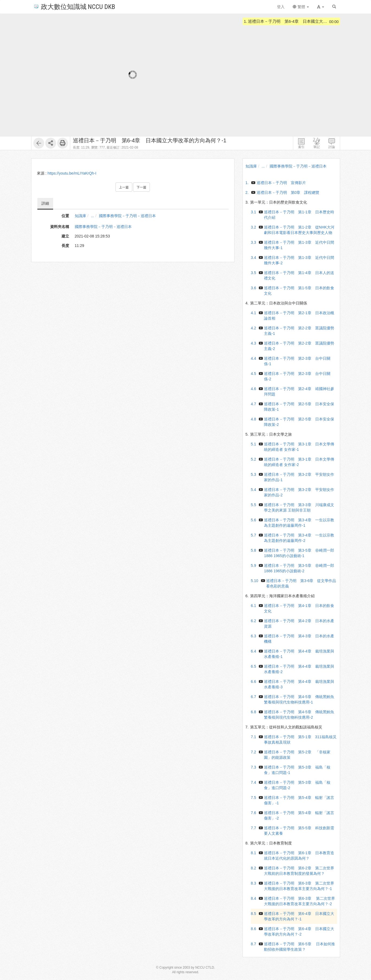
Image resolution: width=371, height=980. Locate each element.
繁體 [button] (301, 7)
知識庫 (80, 216)
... (92, 216)
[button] (321, 7)
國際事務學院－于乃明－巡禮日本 (127, 216)
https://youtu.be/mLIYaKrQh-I (72, 173)
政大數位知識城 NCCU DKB (74, 6)
